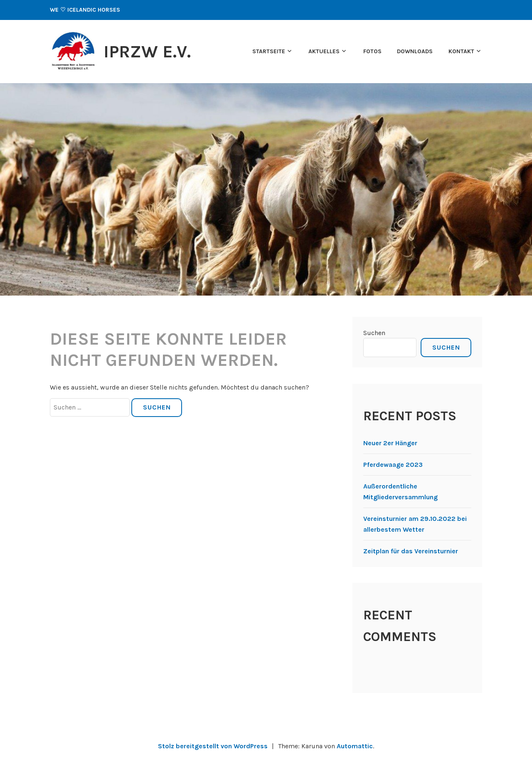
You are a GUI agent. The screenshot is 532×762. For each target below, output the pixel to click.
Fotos (372, 51)
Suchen (374, 333)
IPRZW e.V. (147, 52)
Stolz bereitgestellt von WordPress (213, 746)
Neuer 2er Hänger (390, 443)
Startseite (269, 51)
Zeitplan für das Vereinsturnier (411, 551)
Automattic (355, 746)
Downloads (415, 51)
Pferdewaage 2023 (393, 465)
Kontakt (461, 51)
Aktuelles (324, 51)
